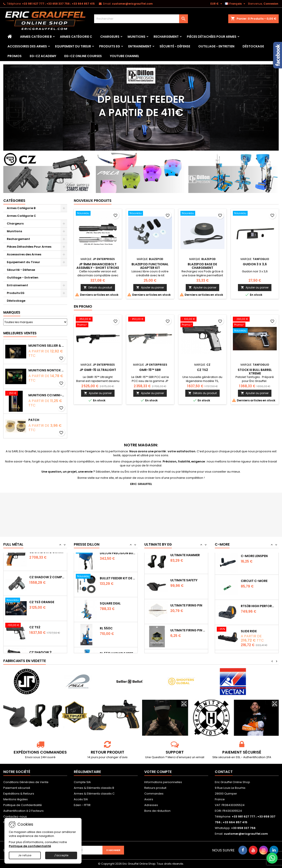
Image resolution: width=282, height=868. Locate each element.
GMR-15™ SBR (150, 370)
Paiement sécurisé (17, 788)
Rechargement (166, 37)
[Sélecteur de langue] (236, 4)
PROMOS (15, 56)
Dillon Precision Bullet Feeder (118, 584)
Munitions (136, 37)
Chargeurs (110, 37)
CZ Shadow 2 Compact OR (47, 609)
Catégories (14, 201)
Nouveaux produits (93, 201)
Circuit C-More (254, 609)
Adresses (151, 805)
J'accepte (61, 855)
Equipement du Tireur (73, 46)
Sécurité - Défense (175, 46)
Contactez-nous (15, 817)
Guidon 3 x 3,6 (255, 264)
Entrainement (140, 46)
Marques (12, 312)
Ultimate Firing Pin (186, 634)
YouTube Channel (125, 56)
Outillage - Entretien (216, 46)
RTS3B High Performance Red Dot (259, 634)
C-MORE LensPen (254, 584)
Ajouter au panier (150, 287)
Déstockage (253, 46)
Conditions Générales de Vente (26, 782)
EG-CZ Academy (43, 56)
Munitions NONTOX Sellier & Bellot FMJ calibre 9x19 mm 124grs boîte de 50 (47, 370)
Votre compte (158, 772)
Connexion (271, 4)
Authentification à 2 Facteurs (23, 811)
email (200, 757)
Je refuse (25, 855)
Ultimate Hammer (185, 584)
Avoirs (149, 799)
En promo (83, 306)
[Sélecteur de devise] (217, 4)
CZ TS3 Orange (42, 634)
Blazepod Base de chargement (202, 266)
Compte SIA (82, 782)
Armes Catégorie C (76, 37)
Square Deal (110, 634)
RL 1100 (105, 559)
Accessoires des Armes (27, 46)
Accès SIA (81, 799)
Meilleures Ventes (20, 333)
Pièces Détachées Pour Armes (212, 37)
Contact (224, 772)
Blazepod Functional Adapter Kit (150, 266)
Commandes (154, 794)
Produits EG (110, 46)
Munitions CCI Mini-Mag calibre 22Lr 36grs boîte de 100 (47, 395)
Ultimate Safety (184, 609)
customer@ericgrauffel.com (132, 4)
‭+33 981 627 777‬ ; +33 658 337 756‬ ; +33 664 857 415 (58, 4)
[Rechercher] (141, 19)
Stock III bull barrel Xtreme (255, 372)
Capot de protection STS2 (259, 559)
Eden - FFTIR (82, 805)
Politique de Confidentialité (23, 805)
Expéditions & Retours (19, 794)
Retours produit (155, 788)
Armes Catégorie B (36, 37)
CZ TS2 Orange (42, 559)
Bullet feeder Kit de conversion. (118, 609)
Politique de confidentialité (30, 846)
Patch (34, 420)
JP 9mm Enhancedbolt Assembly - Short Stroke (98, 266)
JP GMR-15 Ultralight (98, 370)
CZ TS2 (202, 370)
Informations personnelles (163, 782)
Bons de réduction (157, 811)
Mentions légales (16, 799)
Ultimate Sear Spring (188, 559)
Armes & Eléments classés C (94, 794)
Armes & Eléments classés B (94, 788)
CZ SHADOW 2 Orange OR (47, 584)
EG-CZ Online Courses (83, 56)
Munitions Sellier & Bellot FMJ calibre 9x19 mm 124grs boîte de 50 (47, 346)
